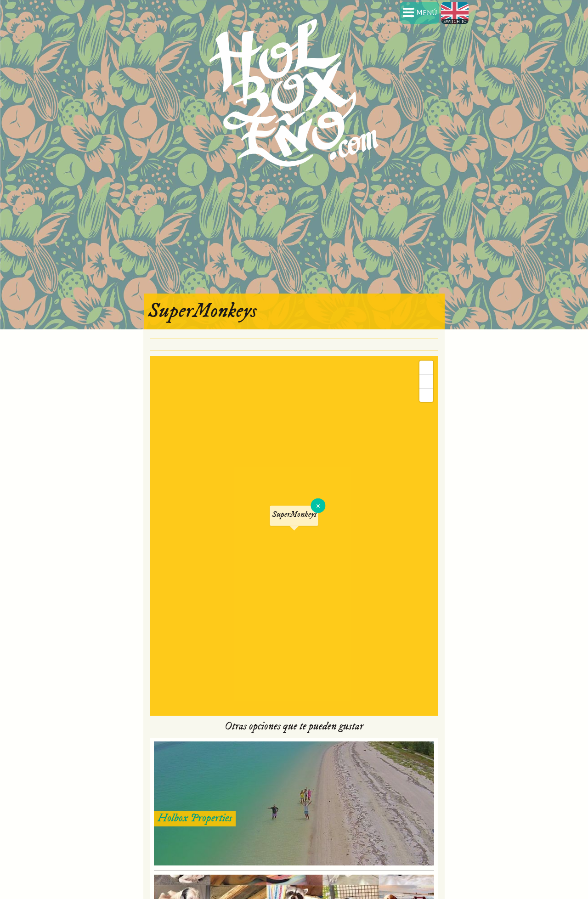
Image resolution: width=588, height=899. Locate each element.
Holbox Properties (195, 818)
